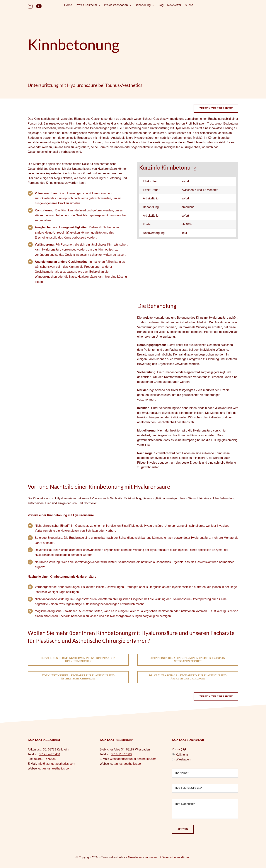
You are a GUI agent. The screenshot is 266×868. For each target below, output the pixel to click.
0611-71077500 (121, 754)
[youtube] (39, 6)
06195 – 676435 (45, 759)
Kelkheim (182, 755)
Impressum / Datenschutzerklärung (168, 857)
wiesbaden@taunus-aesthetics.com (133, 759)
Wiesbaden (183, 759)
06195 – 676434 (50, 754)
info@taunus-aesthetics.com (56, 764)
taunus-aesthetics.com (56, 768)
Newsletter (135, 857)
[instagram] (30, 6)
